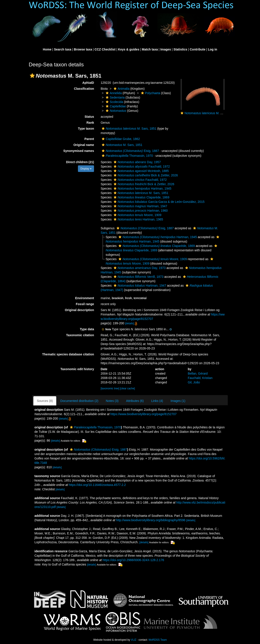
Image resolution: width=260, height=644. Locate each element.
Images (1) (178, 401)
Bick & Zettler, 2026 (145, 175)
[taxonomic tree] (110, 388)
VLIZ (134, 640)
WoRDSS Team (158, 640)
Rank (90, 123)
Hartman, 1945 (142, 189)
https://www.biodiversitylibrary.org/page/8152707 (143, 414)
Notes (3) (112, 401)
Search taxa (63, 49)
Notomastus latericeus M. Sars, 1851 (210, 113)
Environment (85, 298)
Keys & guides (129, 49)
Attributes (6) (135, 401)
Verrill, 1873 (138, 277)
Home (47, 49)
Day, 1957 (137, 162)
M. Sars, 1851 (129, 129)
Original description (79, 310)
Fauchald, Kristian (200, 378)
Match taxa (150, 49)
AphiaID (88, 83)
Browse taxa (83, 49)
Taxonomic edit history (77, 369)
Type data (87, 329)
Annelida (113, 93)
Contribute (198, 49)
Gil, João (194, 382)
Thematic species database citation (68, 354)
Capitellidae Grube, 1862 (120, 139)
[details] (130, 323)
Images (166, 49)
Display (86, 169)
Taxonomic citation (80, 335)
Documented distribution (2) (79, 401)
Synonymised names (79, 151)
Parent (89, 139)
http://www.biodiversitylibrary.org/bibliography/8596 (151, 520)
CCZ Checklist (105, 49)
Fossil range (85, 304)
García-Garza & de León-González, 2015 (159, 202)
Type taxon (86, 129)
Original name (84, 145)
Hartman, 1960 (140, 211)
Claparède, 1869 (141, 197)
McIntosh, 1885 (141, 171)
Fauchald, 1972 (141, 166)
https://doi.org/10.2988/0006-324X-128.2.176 (133, 560)
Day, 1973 (139, 268)
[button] (32, 76)
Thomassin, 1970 (127, 156)
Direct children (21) (80, 162)
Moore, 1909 (137, 215)
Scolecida (114, 102)
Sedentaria (115, 97)
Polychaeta (150, 93)
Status (89, 117)
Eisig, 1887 (130, 151)
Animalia (121, 89)
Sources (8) (45, 401)
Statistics (180, 49)
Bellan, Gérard (198, 373)
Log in (213, 49)
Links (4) (157, 401)
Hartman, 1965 (138, 219)
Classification (84, 89)
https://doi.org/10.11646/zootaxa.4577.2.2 (97, 485)
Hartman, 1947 (140, 206)
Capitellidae (115, 106)
